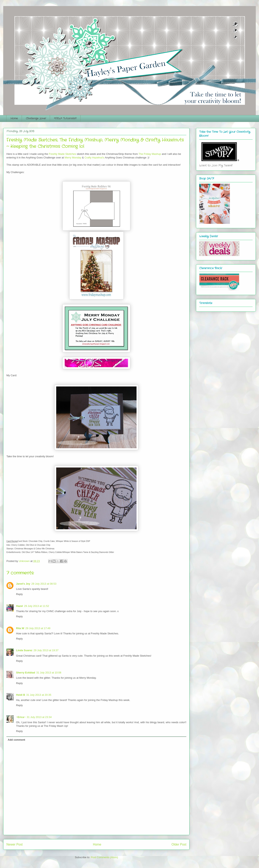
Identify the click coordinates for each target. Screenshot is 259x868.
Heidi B (21, 695)
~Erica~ (21, 717)
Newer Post (15, 844)
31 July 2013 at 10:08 (49, 673)
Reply (19, 594)
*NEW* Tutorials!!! (65, 118)
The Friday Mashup (150, 154)
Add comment (17, 740)
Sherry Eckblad (26, 673)
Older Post (179, 844)
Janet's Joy (23, 584)
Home (14, 118)
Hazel (19, 606)
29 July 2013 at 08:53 (44, 584)
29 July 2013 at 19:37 (46, 650)
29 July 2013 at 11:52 (37, 606)
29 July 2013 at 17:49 (38, 628)
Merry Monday (73, 158)
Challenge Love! (36, 118)
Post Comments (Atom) (104, 857)
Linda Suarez (24, 650)
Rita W (20, 628)
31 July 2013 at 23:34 (39, 717)
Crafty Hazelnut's (94, 158)
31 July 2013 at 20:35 (39, 695)
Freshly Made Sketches (62, 154)
